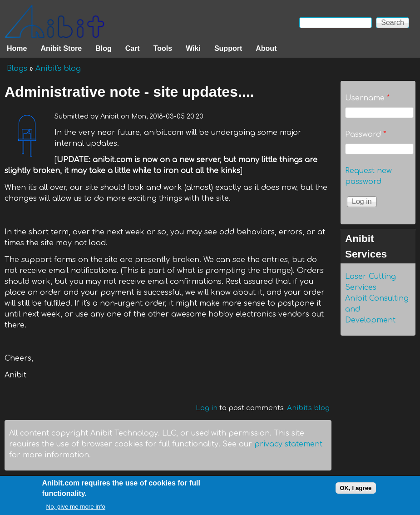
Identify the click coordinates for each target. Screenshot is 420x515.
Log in (207, 408)
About (266, 48)
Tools (163, 48)
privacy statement (288, 444)
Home (17, 48)
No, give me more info (76, 511)
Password (366, 134)
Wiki (193, 48)
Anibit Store (61, 48)
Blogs (17, 69)
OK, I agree (356, 492)
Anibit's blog (58, 69)
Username (367, 98)
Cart (133, 48)
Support (228, 48)
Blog (104, 48)
